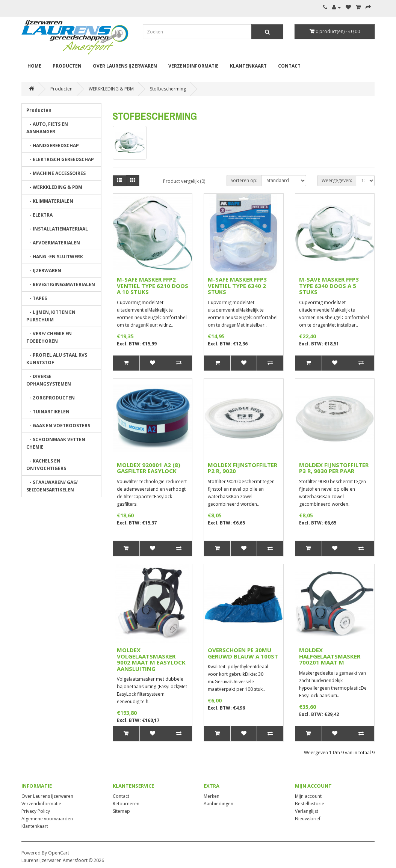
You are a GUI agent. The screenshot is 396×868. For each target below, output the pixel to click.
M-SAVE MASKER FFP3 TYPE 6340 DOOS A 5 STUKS (329, 286)
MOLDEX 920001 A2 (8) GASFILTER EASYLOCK (149, 468)
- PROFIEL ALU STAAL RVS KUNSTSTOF (57, 359)
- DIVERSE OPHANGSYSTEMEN (49, 380)
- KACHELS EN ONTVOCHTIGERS (46, 465)
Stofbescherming (168, 89)
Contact (289, 66)
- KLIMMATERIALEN (50, 201)
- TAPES (37, 298)
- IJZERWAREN (44, 270)
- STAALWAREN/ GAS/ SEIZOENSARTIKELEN (52, 486)
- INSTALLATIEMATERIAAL (57, 229)
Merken (212, 796)
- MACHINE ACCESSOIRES (56, 173)
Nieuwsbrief (308, 819)
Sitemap (121, 811)
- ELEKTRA (39, 215)
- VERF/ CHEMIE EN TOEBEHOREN (49, 337)
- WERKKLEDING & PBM (54, 187)
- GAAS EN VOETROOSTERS (58, 426)
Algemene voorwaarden (47, 819)
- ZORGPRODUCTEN (51, 398)
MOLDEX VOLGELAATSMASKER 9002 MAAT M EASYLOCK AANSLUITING (151, 659)
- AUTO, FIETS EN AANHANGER (47, 128)
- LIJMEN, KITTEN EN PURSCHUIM (51, 316)
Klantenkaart (248, 66)
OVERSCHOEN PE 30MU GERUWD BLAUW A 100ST (243, 653)
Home (34, 66)
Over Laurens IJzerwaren (125, 66)
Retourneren (126, 804)
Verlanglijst (307, 811)
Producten (67, 66)
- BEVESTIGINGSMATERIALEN (61, 284)
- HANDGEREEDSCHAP (53, 145)
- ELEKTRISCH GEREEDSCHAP (60, 159)
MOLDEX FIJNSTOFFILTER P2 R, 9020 (243, 468)
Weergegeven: (337, 180)
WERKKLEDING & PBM (111, 89)
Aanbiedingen (218, 804)
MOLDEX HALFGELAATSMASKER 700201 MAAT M (330, 656)
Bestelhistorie (310, 804)
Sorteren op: (244, 180)
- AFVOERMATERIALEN (53, 243)
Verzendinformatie (193, 66)
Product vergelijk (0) (184, 181)
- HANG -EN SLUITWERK (55, 257)
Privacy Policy (36, 811)
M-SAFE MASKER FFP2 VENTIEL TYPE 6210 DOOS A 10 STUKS (153, 286)
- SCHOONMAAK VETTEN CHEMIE (56, 443)
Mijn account (308, 796)
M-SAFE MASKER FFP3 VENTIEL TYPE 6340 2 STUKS (237, 286)
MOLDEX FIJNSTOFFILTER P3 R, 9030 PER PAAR (334, 468)
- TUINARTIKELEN (48, 412)
